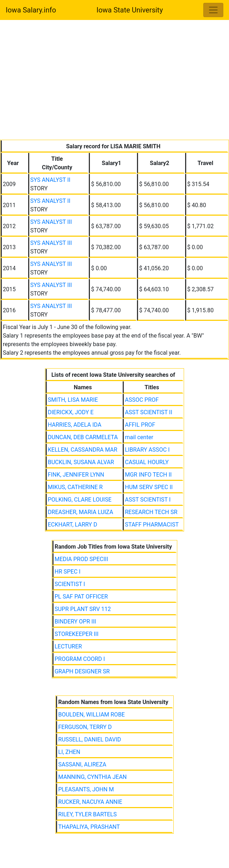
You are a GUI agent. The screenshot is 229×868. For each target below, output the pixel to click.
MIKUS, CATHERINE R (75, 487)
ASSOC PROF (142, 400)
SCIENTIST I (70, 584)
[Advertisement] (114, 81)
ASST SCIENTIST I (148, 500)
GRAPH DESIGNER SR (82, 671)
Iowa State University (129, 10)
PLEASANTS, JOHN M (86, 789)
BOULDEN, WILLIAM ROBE (91, 715)
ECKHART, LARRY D (72, 525)
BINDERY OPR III (75, 622)
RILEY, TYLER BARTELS (87, 814)
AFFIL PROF (140, 425)
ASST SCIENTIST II (149, 412)
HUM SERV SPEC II (149, 487)
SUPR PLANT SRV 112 (83, 609)
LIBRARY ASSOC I (147, 450)
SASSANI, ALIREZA (82, 764)
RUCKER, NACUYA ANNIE (90, 802)
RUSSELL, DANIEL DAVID (90, 739)
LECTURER (68, 646)
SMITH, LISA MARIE (73, 400)
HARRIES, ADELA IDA (75, 425)
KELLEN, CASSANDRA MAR (83, 450)
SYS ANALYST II (50, 180)
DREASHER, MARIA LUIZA (80, 512)
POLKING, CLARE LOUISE (80, 500)
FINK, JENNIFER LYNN (76, 475)
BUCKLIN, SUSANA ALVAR (81, 462)
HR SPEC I (68, 572)
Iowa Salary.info (31, 10)
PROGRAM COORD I (80, 659)
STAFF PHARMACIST (152, 525)
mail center (139, 437)
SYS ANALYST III (51, 222)
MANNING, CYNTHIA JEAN (92, 777)
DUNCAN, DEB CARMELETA (83, 437)
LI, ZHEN (69, 752)
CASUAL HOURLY (147, 462)
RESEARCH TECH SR (151, 512)
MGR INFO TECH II (148, 475)
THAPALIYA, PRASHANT (89, 827)
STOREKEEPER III (77, 634)
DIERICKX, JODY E (71, 412)
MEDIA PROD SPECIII (81, 559)
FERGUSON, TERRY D (85, 727)
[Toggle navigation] (213, 10)
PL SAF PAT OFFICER (81, 597)
